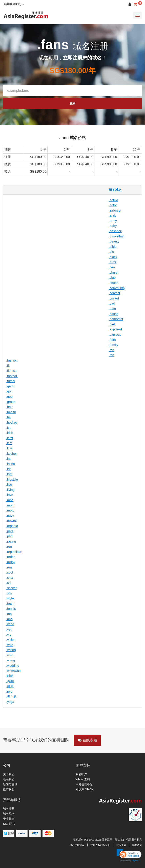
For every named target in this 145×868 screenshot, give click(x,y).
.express (115, 335)
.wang (11, 660)
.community (117, 288)
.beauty (114, 241)
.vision (11, 640)
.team (10, 604)
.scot (10, 572)
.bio (111, 252)
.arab (112, 216)
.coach (113, 283)
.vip (9, 634)
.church (114, 273)
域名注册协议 (77, 845)
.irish (10, 433)
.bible (113, 247)
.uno (9, 619)
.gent (10, 386)
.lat (8, 459)
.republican (14, 552)
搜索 (73, 103)
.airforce (115, 210)
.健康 (10, 686)
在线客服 (87, 740)
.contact (114, 293)
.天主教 (11, 697)
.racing (11, 542)
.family (113, 345)
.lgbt (9, 474)
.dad (112, 303)
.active (113, 200)
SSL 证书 (9, 824)
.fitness (11, 371)
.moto (10, 510)
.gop (9, 397)
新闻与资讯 (10, 784)
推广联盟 (9, 789)
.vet (9, 629)
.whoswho (13, 671)
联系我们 (9, 779)
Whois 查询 (83, 779)
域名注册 (9, 809)
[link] (129, 855)
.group (11, 402)
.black (113, 257)
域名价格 (9, 814)
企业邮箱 (9, 819)
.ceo (112, 267)
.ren (9, 547)
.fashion (12, 360)
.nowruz (12, 521)
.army (113, 221)
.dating (114, 314)
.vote (10, 645)
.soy (9, 593)
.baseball (115, 231)
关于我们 (9, 774)
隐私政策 (137, 845)
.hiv (9, 417)
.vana (10, 624)
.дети (10, 681)
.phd (9, 536)
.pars (10, 531)
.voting (11, 650)
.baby (113, 226)
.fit (8, 366)
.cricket (114, 298)
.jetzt (10, 438)
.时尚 (10, 676)
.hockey (12, 422)
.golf (9, 391)
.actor (113, 205)
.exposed (115, 329)
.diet (112, 324)
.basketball (116, 236)
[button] (14, 4)
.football (12, 376)
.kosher (11, 454)
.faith (112, 340)
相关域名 (115, 190)
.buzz (113, 262)
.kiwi (9, 448)
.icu (9, 428)
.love (10, 495)
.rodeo (11, 557)
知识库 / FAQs (85, 789)
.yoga (10, 702)
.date (112, 309)
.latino (11, 464)
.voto (10, 655)
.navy (10, 516)
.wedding (13, 666)
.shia (10, 578)
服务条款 (121, 845)
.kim (9, 443)
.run (9, 567)
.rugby (11, 562)
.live (9, 485)
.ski (9, 583)
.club (112, 278)
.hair (9, 407)
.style (10, 598)
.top (9, 614)
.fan (111, 350)
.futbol (11, 381)
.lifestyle (12, 479)
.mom (10, 505)
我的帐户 (81, 774)
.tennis (11, 609)
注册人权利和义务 (100, 845)
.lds (9, 469)
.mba (10, 500)
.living (10, 490)
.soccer (11, 588)
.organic (12, 526)
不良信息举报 (84, 784)
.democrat (116, 319)
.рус (9, 691)
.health (11, 412)
